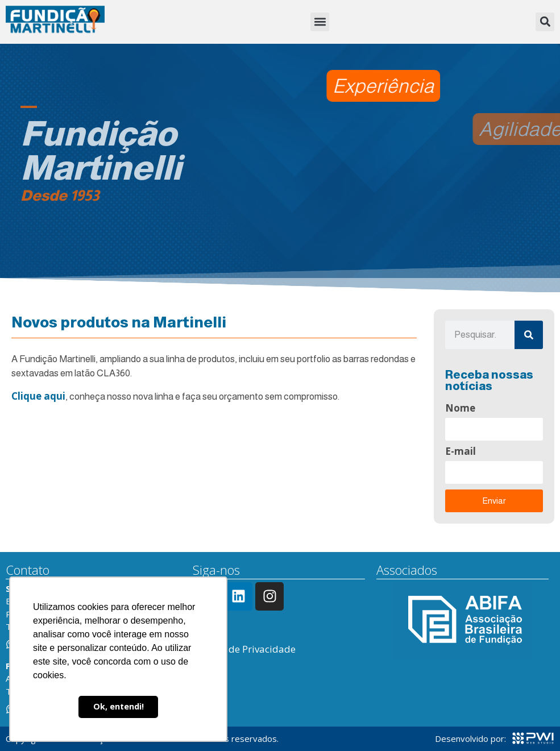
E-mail (461, 452)
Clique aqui (38, 396)
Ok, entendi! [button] (119, 706)
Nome (460, 409)
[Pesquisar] (529, 335)
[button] (320, 22)
